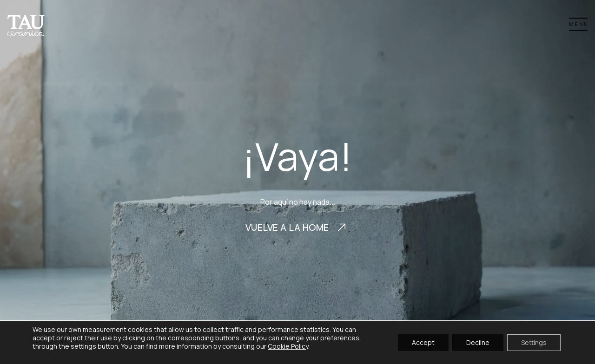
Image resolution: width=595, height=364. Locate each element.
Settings (534, 342)
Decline (478, 342)
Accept (423, 342)
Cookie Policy (288, 346)
